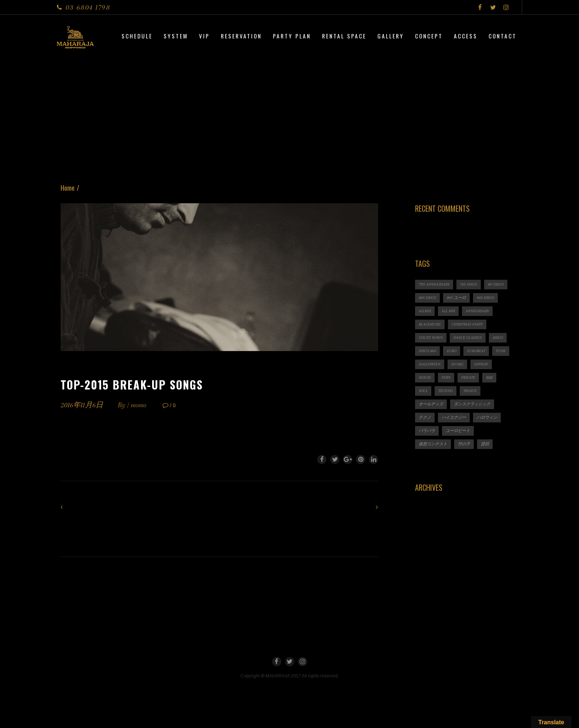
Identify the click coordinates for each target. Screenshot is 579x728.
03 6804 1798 (88, 7)
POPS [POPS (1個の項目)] (446, 377)
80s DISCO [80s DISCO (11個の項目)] (427, 298)
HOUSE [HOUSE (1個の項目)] (425, 377)
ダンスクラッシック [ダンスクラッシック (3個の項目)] (472, 404)
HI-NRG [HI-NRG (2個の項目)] (457, 364)
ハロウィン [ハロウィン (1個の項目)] (487, 417)
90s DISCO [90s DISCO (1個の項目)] (485, 298)
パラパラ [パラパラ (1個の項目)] (427, 431)
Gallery (391, 36)
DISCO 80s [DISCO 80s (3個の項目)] (427, 351)
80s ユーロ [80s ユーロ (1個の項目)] (456, 298)
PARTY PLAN (292, 36)
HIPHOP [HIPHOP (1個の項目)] (481, 364)
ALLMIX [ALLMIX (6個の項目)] (425, 311)
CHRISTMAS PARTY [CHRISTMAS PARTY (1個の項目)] (467, 324)
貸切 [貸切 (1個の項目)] (485, 444)
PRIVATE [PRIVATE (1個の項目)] (468, 377)
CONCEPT (429, 36)
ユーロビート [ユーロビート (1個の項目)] (458, 431)
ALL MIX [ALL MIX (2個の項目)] (448, 311)
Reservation (241, 36)
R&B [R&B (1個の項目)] (489, 377)
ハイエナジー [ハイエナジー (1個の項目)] (454, 417)
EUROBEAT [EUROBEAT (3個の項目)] (476, 351)
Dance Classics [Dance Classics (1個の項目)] (468, 338)
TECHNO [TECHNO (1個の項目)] (446, 391)
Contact (503, 36)
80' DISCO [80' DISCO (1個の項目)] (496, 284)
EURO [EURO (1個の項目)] (452, 351)
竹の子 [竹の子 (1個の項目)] (464, 444)
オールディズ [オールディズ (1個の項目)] (431, 404)
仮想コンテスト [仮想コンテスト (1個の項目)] (433, 444)
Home (68, 188)
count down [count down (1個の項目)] (431, 338)
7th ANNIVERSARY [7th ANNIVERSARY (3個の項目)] (434, 284)
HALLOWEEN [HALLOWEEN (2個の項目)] (430, 364)
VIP (204, 36)
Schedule (137, 36)
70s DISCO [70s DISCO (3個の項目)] (469, 284)
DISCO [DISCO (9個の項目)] (498, 338)
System (176, 36)
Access (466, 36)
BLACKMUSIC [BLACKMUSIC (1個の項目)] (430, 324)
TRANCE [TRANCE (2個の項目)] (470, 391)
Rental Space (344, 36)
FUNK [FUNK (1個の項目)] (501, 351)
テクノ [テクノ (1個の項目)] (425, 417)
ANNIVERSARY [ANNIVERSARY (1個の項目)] (477, 311)
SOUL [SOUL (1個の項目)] (423, 391)
